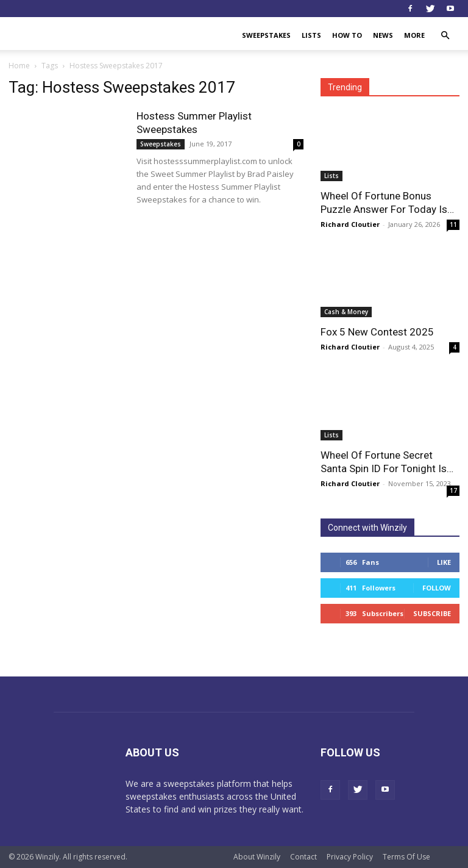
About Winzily (257, 857)
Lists (311, 35)
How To (347, 35)
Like (444, 562)
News (383, 35)
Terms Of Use (406, 857)
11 (453, 224)
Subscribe (432, 613)
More (414, 35)
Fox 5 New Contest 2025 (377, 332)
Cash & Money (346, 312)
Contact (303, 857)
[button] (445, 36)
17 (453, 490)
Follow (437, 588)
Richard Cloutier (350, 224)
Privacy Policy (350, 857)
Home (19, 66)
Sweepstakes (266, 35)
